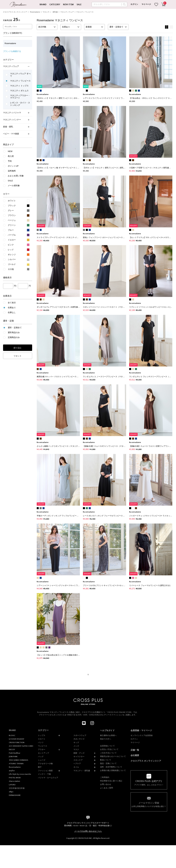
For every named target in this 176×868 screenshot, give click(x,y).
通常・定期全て (15, 328)
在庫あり (12, 308)
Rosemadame (35, 12)
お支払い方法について (109, 749)
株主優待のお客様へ (108, 735)
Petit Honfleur (15, 753)
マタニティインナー (16, 120)
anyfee (12, 771)
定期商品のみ (14, 337)
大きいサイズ (79, 739)
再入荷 (11, 156)
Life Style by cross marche (20, 774)
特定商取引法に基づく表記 (111, 781)
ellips (11, 792)
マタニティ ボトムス (19, 91)
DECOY (12, 750)
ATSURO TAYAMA (16, 764)
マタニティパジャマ (16, 113)
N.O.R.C (12, 735)
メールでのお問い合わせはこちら (88, 831)
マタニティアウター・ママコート (20, 97)
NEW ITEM (68, 5)
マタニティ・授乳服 (50, 12)
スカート (42, 739)
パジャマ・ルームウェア (48, 778)
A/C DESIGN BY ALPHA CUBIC (21, 746)
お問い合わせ (106, 784)
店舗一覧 (135, 750)
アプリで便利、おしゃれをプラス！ (149, 783)
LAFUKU (12, 785)
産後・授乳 (16, 127)
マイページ (146, 4)
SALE (79, 5)
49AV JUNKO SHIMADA (19, 760)
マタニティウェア (67, 12)
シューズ (42, 760)
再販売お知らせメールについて (113, 756)
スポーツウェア (80, 735)
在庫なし (12, 312)
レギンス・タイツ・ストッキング (20, 104)
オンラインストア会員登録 (142, 735)
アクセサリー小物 (45, 764)
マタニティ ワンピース (85, 12)
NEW (10, 151)
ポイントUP (13, 166)
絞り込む (18, 348)
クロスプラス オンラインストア (15, 12)
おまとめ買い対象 (16, 176)
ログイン (134, 4)
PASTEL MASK (15, 778)
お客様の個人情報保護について (113, 770)
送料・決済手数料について (111, 767)
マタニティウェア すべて (20, 75)
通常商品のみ (14, 332)
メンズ (76, 746)
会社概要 (135, 755)
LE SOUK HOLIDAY (17, 739)
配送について (106, 760)
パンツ (41, 742)
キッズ (76, 742)
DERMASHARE (15, 795)
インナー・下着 (44, 774)
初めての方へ (106, 739)
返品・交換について (108, 763)
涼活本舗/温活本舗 (17, 788)
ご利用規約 (105, 777)
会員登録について (107, 746)
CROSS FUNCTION (17, 742)
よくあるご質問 (107, 788)
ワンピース (43, 746)
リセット (18, 356)
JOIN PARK (13, 757)
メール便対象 (14, 186)
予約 (10, 161)
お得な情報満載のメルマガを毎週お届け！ (149, 804)
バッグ (41, 757)
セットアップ (43, 753)
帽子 (40, 767)
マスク (76, 750)
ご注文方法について (108, 753)
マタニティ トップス (19, 86)
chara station (14, 781)
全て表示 (12, 303)
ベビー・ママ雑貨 (16, 134)
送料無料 (12, 171)
